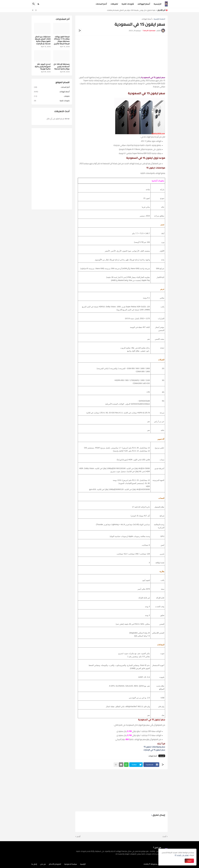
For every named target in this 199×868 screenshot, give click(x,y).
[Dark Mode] (39, 4)
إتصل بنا (34, 864)
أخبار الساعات (101, 4)
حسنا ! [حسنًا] (189, 861)
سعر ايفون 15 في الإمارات (154, 750)
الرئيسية (157, 4)
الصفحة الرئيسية (159, 19)
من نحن (43, 864)
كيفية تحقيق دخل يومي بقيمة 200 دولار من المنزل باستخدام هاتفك (131, 10)
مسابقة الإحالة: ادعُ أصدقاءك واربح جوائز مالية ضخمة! (62, 66)
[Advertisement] (121, 56)
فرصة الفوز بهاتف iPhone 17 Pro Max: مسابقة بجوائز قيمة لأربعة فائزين (62, 40)
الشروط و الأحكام (55, 864)
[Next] (33, 10)
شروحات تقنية (128, 4)
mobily (146, 864)
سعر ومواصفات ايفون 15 (154, 747)
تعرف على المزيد (183, 855)
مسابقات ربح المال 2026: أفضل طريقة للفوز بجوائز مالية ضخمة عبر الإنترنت (43, 40)
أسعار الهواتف (144, 4)
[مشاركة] (80, 31)
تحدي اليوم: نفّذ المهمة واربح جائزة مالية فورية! (43, 66)
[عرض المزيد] (116, 765)
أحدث (164, 837)
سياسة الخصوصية (71, 864)
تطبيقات (114, 4)
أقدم (79, 837)
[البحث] (34, 4)
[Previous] (36, 10)
